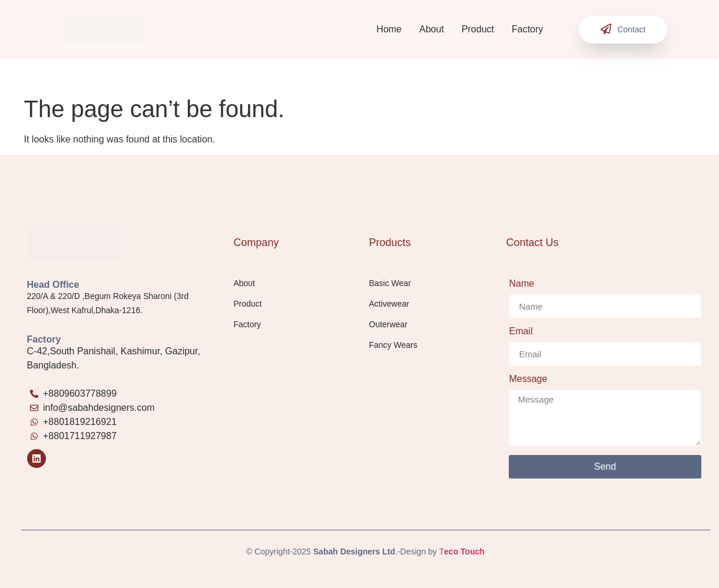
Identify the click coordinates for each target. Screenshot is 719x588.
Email (521, 331)
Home (389, 29)
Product (478, 29)
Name (521, 284)
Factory (527, 29)
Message (528, 379)
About (432, 29)
